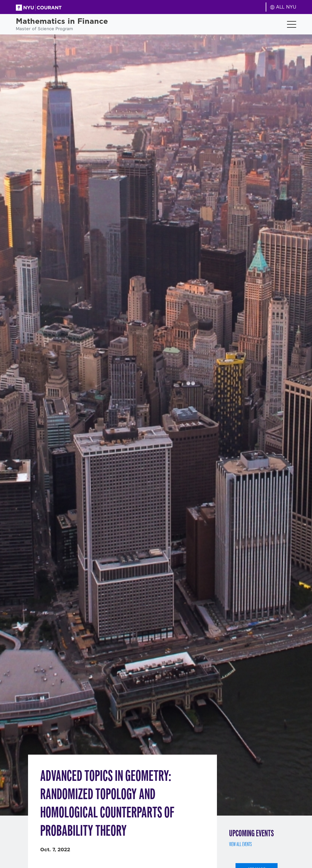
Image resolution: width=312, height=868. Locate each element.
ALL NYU (283, 7)
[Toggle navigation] (292, 24)
